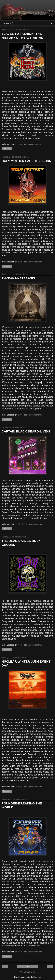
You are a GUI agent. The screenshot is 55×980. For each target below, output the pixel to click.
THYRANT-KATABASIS (18, 278)
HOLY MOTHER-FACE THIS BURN (26, 161)
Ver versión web (27, 972)
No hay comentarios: (34, 144)
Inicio (27, 967)
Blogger (37, 977)
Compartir (7, 149)
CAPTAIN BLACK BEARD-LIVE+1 (26, 431)
